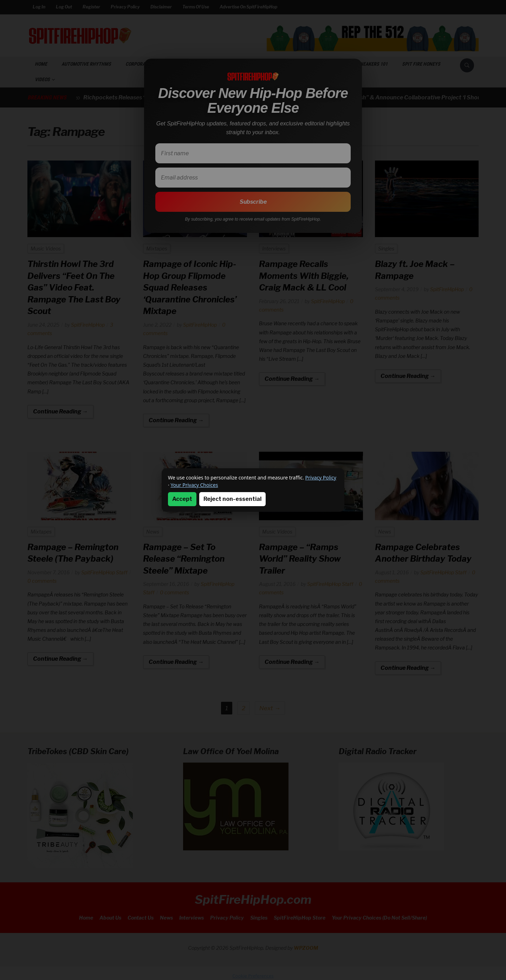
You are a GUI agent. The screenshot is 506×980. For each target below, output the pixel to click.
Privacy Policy (321, 478)
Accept (182, 499)
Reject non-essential (232, 499)
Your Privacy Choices (194, 485)
